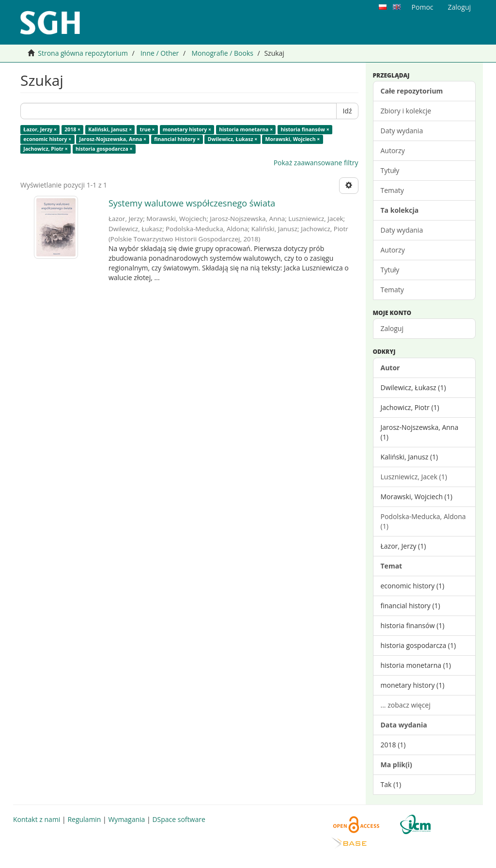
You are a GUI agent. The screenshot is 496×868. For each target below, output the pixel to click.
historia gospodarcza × (104, 149)
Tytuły (390, 170)
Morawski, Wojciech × (292, 139)
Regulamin (84, 819)
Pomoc (423, 7)
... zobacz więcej (406, 705)
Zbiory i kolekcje (406, 111)
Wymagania (126, 819)
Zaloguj (392, 328)
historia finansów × (305, 129)
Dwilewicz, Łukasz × (233, 139)
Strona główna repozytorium (83, 53)
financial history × (177, 139)
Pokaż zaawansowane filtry (316, 163)
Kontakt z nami (37, 819)
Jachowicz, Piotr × (45, 149)
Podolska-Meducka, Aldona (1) (423, 521)
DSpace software (178, 819)
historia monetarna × (246, 129)
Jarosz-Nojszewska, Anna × (113, 139)
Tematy (392, 190)
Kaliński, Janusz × (110, 129)
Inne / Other (160, 53)
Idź (347, 111)
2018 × (72, 129)
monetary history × (187, 129)
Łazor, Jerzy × (40, 129)
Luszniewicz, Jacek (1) (414, 477)
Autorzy (393, 150)
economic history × (47, 139)
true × (147, 129)
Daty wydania (402, 131)
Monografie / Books (222, 53)
